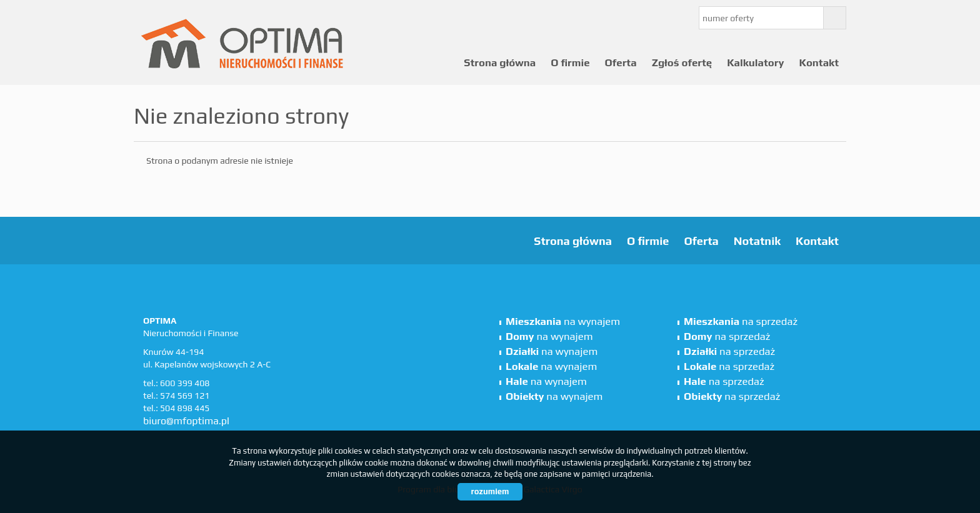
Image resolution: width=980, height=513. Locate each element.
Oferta (621, 62)
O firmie (570, 62)
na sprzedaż (741, 321)
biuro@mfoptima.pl (186, 421)
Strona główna (500, 62)
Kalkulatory (755, 62)
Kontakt (819, 62)
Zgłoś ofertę (682, 62)
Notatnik (757, 241)
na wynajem (563, 321)
